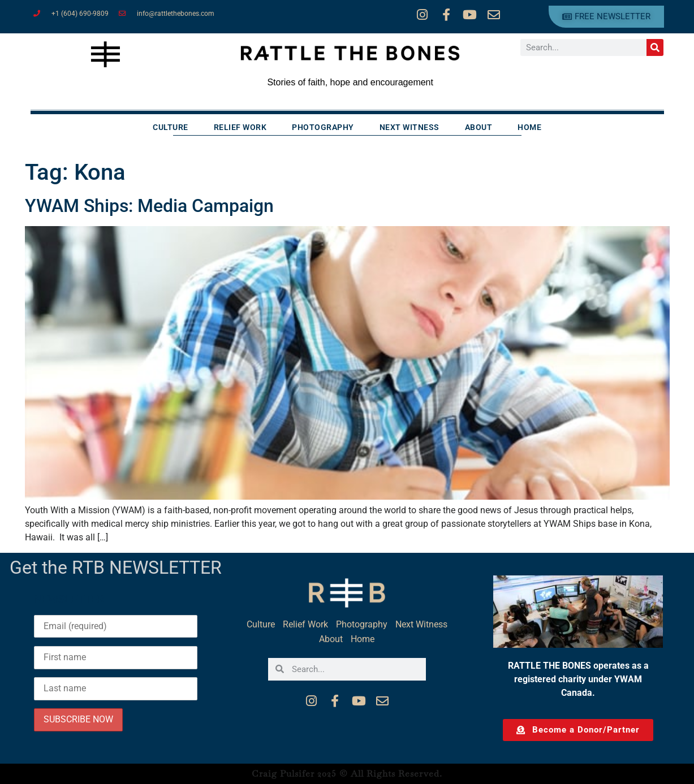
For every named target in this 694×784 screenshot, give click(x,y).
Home (529, 127)
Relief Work (240, 127)
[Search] (655, 47)
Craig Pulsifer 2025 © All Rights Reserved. (347, 774)
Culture (171, 127)
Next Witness (409, 127)
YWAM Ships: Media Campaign (149, 206)
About (479, 127)
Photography (323, 127)
